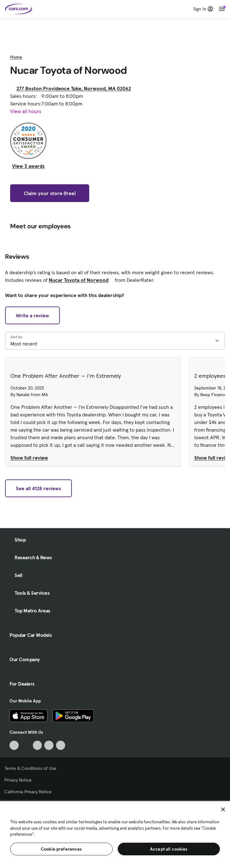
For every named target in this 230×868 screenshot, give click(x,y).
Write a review (32, 315)
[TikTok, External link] (14, 745)
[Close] (223, 809)
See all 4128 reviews (38, 488)
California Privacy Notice (28, 792)
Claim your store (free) (50, 193)
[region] (115, 834)
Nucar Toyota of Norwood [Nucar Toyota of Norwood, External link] (81, 280)
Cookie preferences (61, 849)
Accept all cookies (169, 849)
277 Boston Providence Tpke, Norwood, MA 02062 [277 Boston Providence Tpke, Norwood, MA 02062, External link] (76, 88)
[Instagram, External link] (49, 745)
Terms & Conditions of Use (30, 768)
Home (16, 57)
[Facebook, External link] (26, 745)
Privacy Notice (18, 780)
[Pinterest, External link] (61, 745)
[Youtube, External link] (37, 745)
